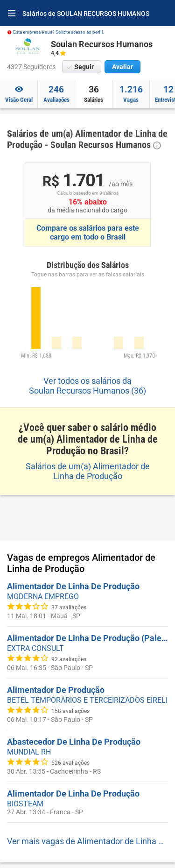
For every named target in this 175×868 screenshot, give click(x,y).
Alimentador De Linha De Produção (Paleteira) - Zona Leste (87, 638)
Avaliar (122, 67)
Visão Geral (19, 94)
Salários (94, 94)
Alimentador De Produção (56, 690)
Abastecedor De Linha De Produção (74, 742)
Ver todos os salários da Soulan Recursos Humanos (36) (87, 386)
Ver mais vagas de (87, 841)
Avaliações (56, 94)
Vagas (131, 94)
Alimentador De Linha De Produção (73, 586)
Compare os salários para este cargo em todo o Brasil (88, 233)
